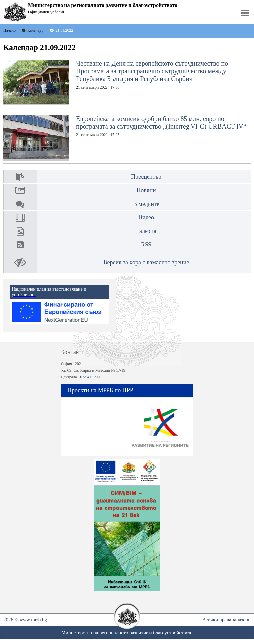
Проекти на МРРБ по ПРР (100, 390)
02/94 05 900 (91, 377)
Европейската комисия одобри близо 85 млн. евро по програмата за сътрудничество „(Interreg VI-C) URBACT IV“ (125, 138)
